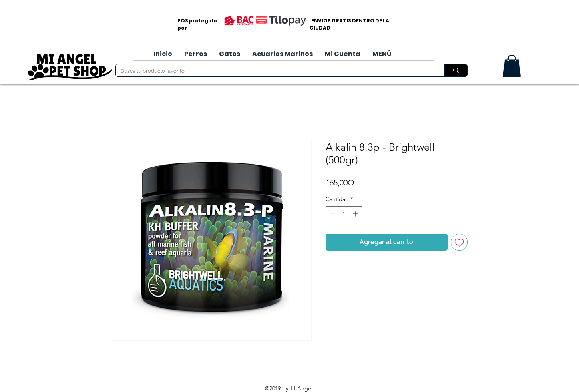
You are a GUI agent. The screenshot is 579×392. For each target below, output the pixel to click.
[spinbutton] (344, 214)
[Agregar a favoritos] (459, 242)
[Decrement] (332, 214)
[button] (196, 54)
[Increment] (356, 214)
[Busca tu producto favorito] (274, 71)
